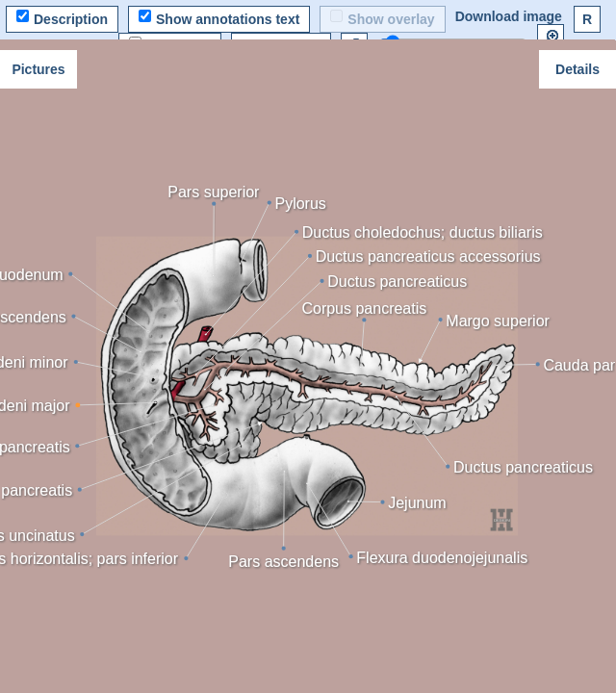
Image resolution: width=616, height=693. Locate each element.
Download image (509, 16)
